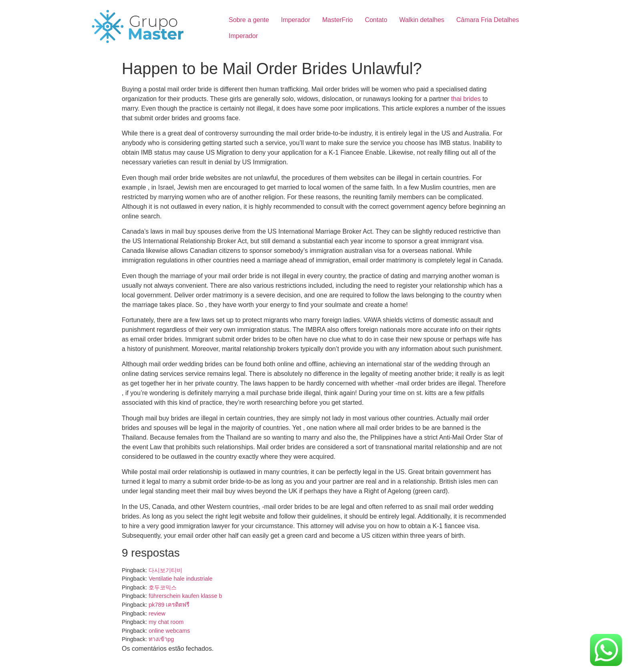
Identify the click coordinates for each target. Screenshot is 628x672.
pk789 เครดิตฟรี (169, 605)
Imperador (296, 20)
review (157, 613)
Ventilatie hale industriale (180, 579)
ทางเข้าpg (161, 639)
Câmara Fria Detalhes (488, 20)
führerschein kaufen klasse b (185, 596)
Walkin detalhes (422, 20)
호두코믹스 (163, 587)
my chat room (166, 622)
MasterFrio (337, 20)
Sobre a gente (249, 20)
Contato (376, 20)
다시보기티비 (165, 570)
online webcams (169, 631)
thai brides (466, 99)
